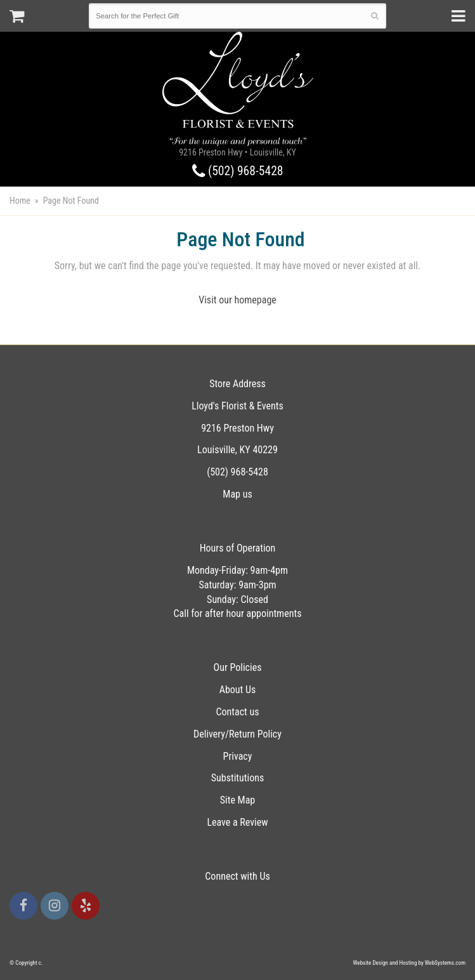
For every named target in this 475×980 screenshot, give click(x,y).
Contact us (237, 712)
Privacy (238, 756)
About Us (238, 690)
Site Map (238, 800)
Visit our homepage (238, 300)
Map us (237, 494)
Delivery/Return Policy (238, 734)
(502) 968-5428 (238, 171)
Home (20, 201)
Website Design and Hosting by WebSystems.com (409, 963)
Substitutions (238, 778)
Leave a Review (237, 822)
